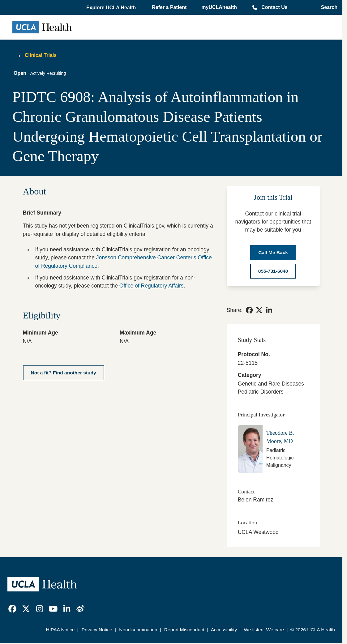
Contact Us (274, 7)
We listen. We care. (264, 630)
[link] (249, 310)
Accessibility (224, 630)
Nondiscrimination (138, 630)
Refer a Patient (169, 7)
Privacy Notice (97, 630)
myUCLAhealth (219, 7)
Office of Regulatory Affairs (152, 286)
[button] (112, 8)
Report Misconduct (184, 630)
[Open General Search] (327, 7)
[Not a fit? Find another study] (64, 373)
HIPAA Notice (60, 630)
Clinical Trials (41, 55)
